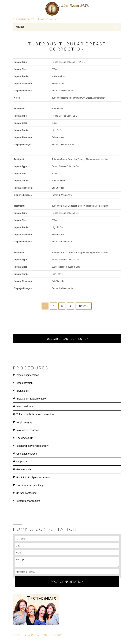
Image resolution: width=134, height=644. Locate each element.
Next (84, 306)
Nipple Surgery (24, 422)
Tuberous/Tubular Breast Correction (35, 414)
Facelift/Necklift (25, 438)
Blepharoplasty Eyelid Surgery (32, 446)
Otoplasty (22, 462)
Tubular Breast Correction (67, 339)
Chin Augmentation (27, 454)
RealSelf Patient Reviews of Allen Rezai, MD (37, 635)
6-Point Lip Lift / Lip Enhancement (33, 477)
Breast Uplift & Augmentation (32, 399)
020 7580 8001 (49, 19)
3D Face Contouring (26, 493)
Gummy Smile (24, 469)
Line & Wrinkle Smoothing (30, 485)
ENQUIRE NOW (23, 19)
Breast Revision (25, 383)
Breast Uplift (23, 391)
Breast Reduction (25, 406)
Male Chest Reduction (28, 430)
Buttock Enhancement (28, 501)
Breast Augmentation (28, 375)
